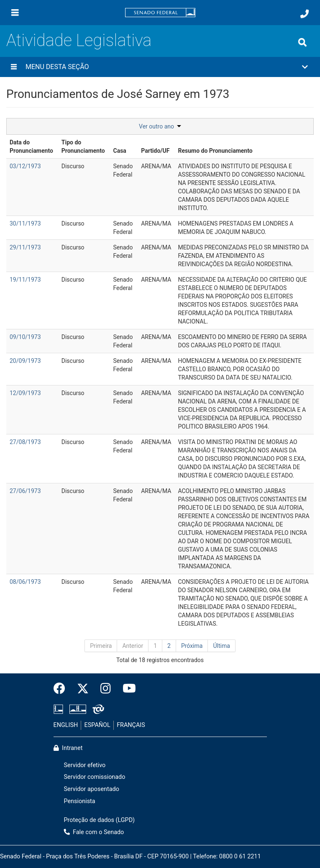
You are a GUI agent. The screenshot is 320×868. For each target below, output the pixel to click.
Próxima (192, 646)
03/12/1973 (25, 166)
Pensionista (80, 801)
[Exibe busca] (302, 42)
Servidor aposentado (92, 789)
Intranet (68, 748)
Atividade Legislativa (79, 40)
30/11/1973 (25, 223)
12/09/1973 (25, 393)
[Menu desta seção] (14, 67)
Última (221, 646)
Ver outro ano (160, 126)
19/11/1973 (25, 280)
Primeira (101, 646)
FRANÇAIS (131, 725)
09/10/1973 (25, 337)
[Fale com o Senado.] (305, 14)
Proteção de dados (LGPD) (100, 820)
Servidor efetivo (85, 765)
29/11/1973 (25, 247)
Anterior (133, 646)
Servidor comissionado (95, 777)
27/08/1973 (25, 442)
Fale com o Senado (94, 832)
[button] (160, 67)
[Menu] (15, 13)
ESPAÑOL (97, 725)
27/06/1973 (25, 491)
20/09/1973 (25, 361)
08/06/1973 (25, 582)
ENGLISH (66, 725)
